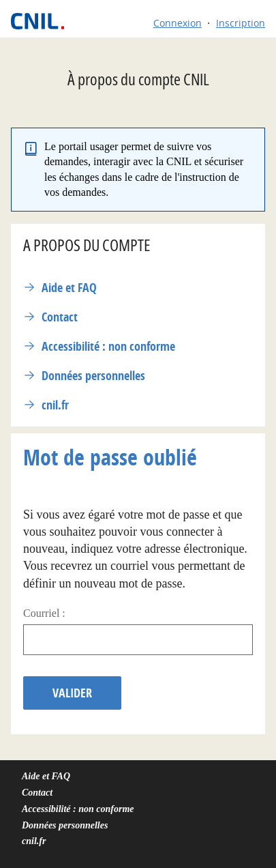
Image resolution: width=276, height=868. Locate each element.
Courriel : (44, 613)
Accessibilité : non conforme (108, 346)
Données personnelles (93, 376)
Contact (60, 317)
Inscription (241, 23)
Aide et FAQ (69, 288)
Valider (72, 693)
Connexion (178, 23)
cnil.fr (55, 405)
